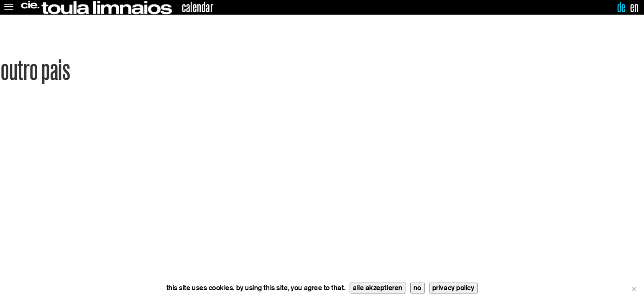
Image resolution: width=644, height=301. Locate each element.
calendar (198, 8)
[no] (634, 289)
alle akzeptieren (378, 288)
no (418, 288)
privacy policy (454, 288)
